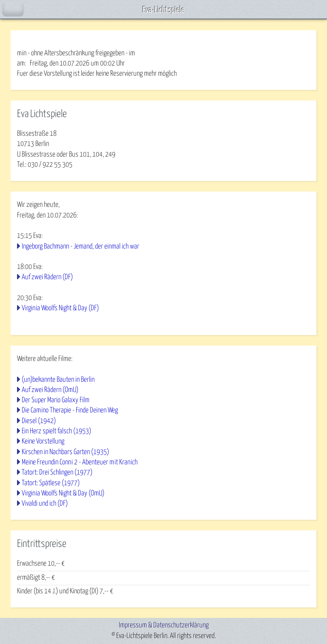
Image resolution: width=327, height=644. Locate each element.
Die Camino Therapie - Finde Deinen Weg (70, 411)
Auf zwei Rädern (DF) (47, 277)
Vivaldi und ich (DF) (45, 504)
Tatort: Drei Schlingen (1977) (57, 473)
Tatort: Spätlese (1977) (51, 483)
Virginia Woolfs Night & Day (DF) (60, 308)
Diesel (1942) (39, 421)
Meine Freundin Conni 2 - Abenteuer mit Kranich (80, 462)
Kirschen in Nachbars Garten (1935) (65, 452)
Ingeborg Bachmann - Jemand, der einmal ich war (80, 247)
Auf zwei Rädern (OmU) (50, 390)
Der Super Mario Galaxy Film (56, 400)
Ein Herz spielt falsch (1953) (56, 431)
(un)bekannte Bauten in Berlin (58, 380)
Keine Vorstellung (43, 442)
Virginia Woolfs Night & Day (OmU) (63, 494)
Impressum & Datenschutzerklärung (164, 625)
